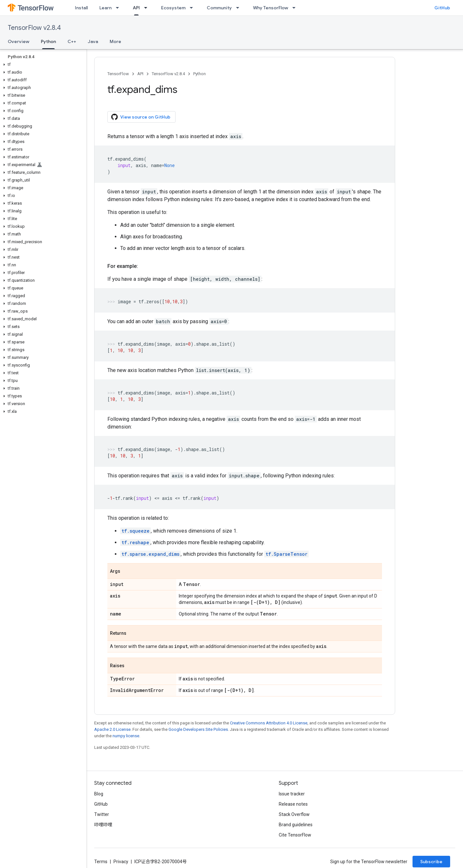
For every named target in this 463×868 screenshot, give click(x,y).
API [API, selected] (136, 8)
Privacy (121, 862)
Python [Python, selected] (48, 41)
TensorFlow (118, 74)
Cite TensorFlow (295, 835)
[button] (42, 65)
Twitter (102, 814)
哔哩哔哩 (103, 825)
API (140, 74)
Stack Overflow (294, 814)
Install (81, 8)
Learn (105, 8)
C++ (72, 41)
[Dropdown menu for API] (148, 8)
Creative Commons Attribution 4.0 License (269, 723)
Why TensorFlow (271, 8)
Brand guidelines (296, 825)
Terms (101, 862)
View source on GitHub (141, 117)
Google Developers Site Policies (198, 729)
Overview (18, 41)
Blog (99, 794)
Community (219, 8)
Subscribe (431, 862)
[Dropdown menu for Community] (240, 8)
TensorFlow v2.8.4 (34, 28)
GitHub (442, 8)
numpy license (126, 736)
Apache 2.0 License (112, 729)
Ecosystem (173, 8)
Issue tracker (292, 794)
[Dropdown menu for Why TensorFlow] (296, 8)
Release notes (293, 804)
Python (200, 74)
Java (93, 41)
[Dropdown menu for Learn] (119, 8)
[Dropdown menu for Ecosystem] (193, 8)
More (115, 41)
